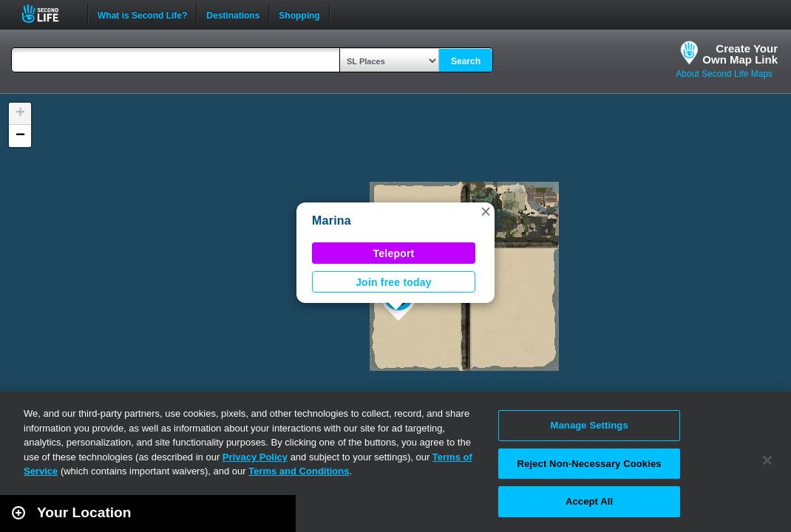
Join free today (394, 282)
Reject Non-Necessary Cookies (590, 464)
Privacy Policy (255, 457)
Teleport (394, 253)
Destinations (233, 14)
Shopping (299, 14)
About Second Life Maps (724, 74)
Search (466, 61)
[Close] (767, 460)
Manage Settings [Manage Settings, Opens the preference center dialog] (590, 425)
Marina (332, 221)
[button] (486, 211)
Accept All (589, 501)
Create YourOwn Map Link (740, 54)
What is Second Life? (142, 14)
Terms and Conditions (299, 471)
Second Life (48, 14)
